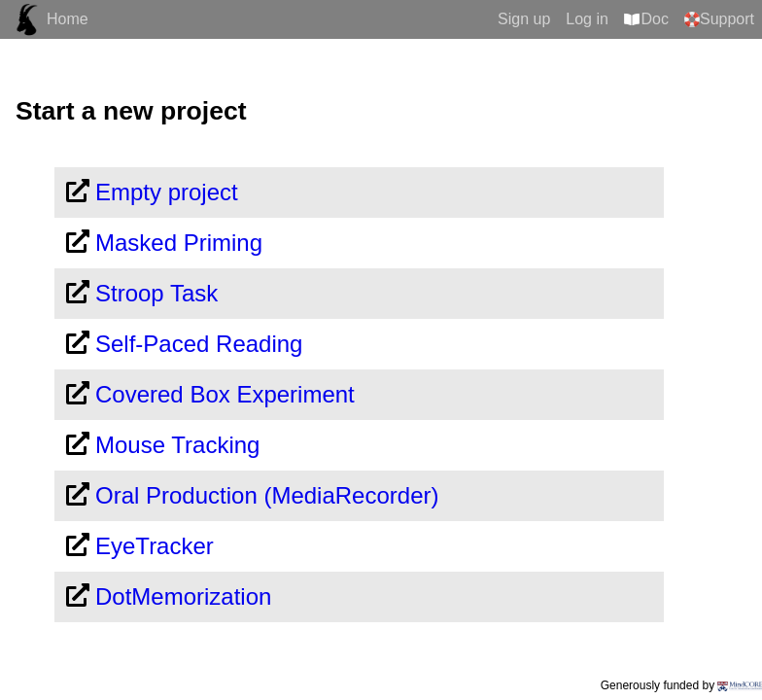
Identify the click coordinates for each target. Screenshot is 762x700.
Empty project (167, 192)
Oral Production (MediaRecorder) (267, 495)
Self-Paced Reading (199, 344)
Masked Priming (179, 243)
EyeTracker (155, 546)
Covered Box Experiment (225, 394)
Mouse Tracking (177, 445)
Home (68, 19)
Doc (655, 19)
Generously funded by (681, 685)
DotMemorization (183, 596)
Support (727, 19)
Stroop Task (156, 293)
